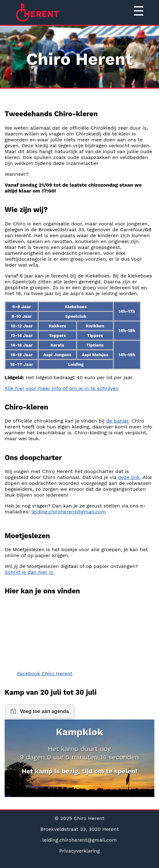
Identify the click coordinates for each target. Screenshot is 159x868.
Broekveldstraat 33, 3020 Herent (79, 829)
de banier (117, 421)
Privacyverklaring (80, 851)
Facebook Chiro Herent (45, 673)
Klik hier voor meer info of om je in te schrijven (62, 388)
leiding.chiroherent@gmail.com (69, 512)
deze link (129, 477)
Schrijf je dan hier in (29, 572)
